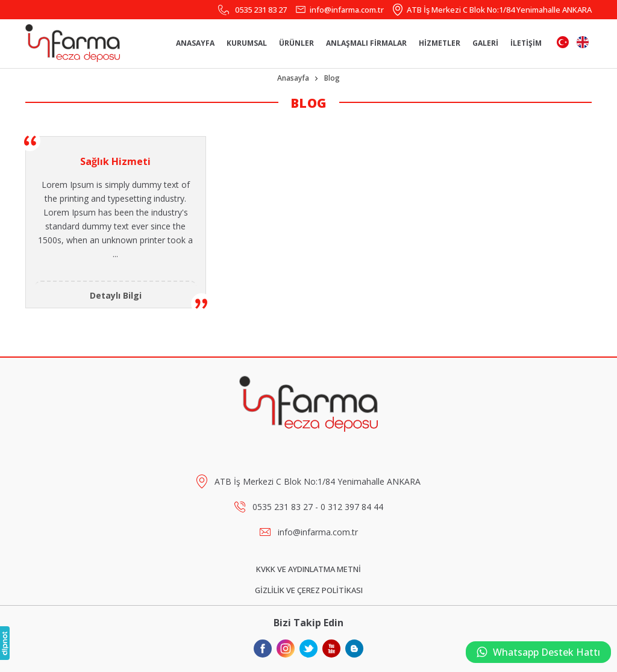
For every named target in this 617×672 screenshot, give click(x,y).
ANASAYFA (195, 43)
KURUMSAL (247, 43)
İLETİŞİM (526, 43)
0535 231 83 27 (261, 10)
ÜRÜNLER (296, 43)
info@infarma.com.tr (347, 10)
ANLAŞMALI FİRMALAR (366, 43)
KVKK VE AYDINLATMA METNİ (308, 569)
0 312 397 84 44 (352, 507)
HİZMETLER (440, 43)
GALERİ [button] (485, 43)
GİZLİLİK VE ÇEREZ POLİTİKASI (309, 590)
